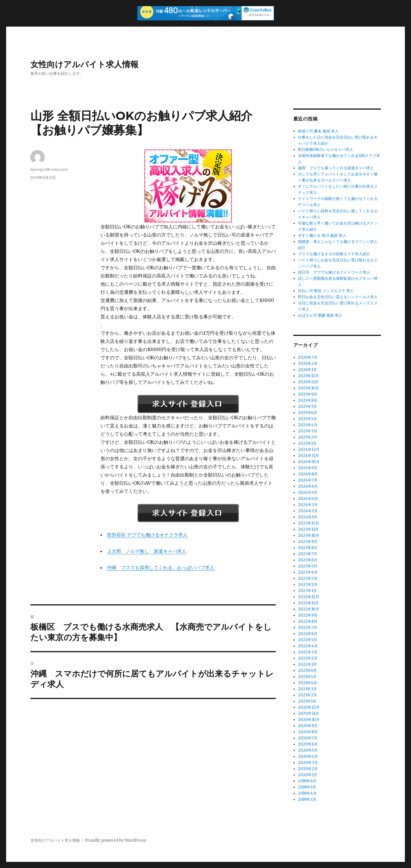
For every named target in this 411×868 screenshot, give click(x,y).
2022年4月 (308, 646)
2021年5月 (307, 677)
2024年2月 (308, 511)
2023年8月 (308, 548)
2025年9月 (308, 394)
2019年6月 (307, 781)
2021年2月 (307, 695)
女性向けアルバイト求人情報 (84, 64)
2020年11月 (308, 713)
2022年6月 (308, 634)
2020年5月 (308, 750)
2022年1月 (307, 664)
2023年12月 (309, 523)
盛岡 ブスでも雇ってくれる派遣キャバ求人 (336, 168)
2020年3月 (308, 763)
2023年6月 (308, 560)
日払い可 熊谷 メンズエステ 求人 (326, 291)
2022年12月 (309, 597)
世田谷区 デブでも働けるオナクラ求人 (147, 535)
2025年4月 (308, 425)
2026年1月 (307, 370)
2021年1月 (307, 701)
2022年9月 (308, 615)
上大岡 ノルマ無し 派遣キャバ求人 (147, 551)
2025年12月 (308, 376)
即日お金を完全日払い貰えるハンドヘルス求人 (338, 297)
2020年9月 (308, 726)
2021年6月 (307, 671)
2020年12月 (309, 707)
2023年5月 (308, 566)
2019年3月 (307, 799)
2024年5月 (308, 492)
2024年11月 (308, 456)
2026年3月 (308, 357)
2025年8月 (308, 400)
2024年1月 (308, 517)
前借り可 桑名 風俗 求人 (318, 131)
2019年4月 (307, 793)
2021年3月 (307, 689)
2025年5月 (307, 419)
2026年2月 (308, 364)
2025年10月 (308, 388)
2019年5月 (307, 787)
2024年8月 (308, 474)
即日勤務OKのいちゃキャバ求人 (326, 150)
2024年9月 (308, 468)
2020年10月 (309, 720)
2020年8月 (308, 732)
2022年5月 (308, 640)
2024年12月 (309, 449)
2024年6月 (308, 486)
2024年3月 (308, 505)
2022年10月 (309, 609)
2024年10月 (309, 462)
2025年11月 (308, 382)
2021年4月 (308, 683)
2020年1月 (308, 775)
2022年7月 (308, 628)
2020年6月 (308, 744)
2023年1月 (307, 591)
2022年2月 (308, 658)
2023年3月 (308, 578)
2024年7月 (308, 480)
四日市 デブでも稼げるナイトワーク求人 (334, 272)
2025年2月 (308, 437)
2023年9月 (308, 542)
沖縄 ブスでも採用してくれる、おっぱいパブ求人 (161, 567)
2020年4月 (308, 756)
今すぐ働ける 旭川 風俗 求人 (322, 235)
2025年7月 (307, 407)
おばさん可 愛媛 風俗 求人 (320, 315)
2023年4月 (308, 572)
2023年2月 (308, 585)
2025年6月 (308, 413)
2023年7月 (308, 554)
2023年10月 (309, 535)
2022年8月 (308, 621)
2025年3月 (308, 431)
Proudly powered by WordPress (115, 840)
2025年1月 (307, 443)
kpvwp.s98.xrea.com (49, 169)
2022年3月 (308, 652)
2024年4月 (308, 499)
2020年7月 (308, 738)
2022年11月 (308, 603)
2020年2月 (308, 769)
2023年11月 (308, 529)
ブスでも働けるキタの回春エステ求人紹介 (334, 254)
